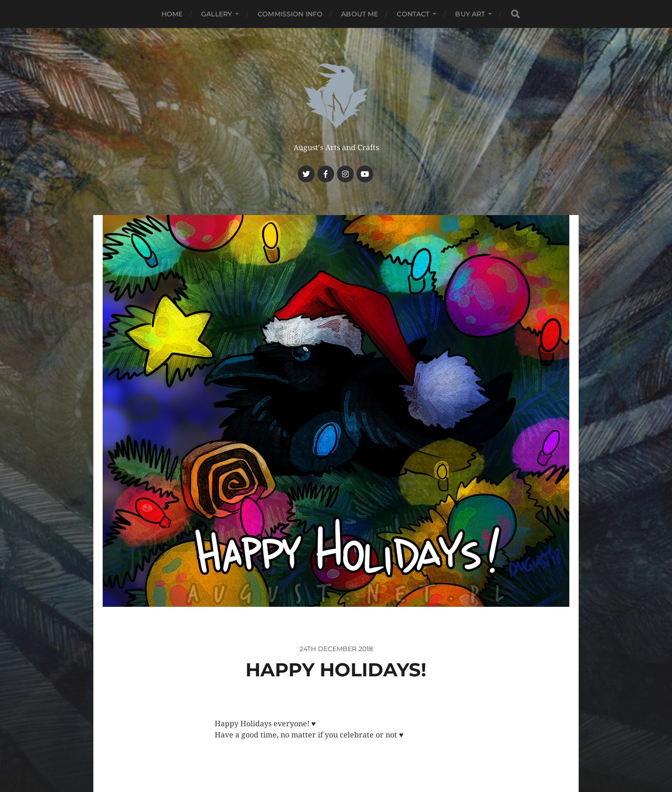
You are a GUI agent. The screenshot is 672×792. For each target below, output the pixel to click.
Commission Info (290, 14)
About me (360, 14)
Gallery (217, 14)
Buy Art (470, 14)
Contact (413, 14)
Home (172, 14)
